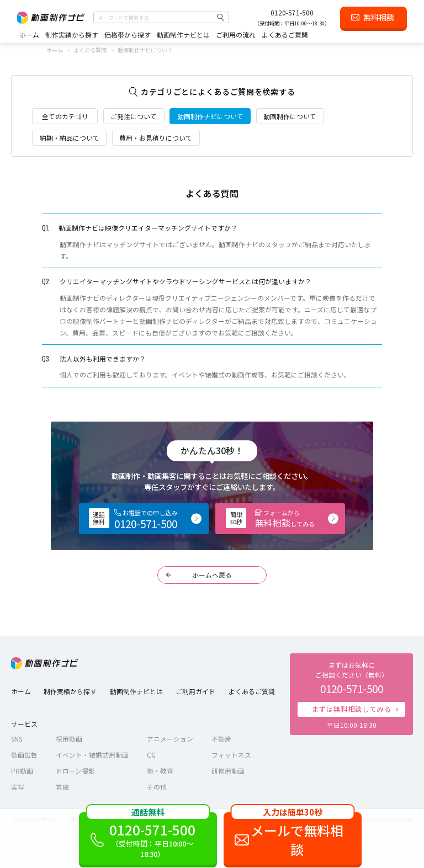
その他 (157, 787)
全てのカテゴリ (65, 116)
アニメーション (170, 739)
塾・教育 (160, 771)
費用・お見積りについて (156, 138)
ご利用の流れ (236, 34)
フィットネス (231, 755)
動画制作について (290, 116)
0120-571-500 (292, 12)
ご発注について (134, 116)
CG (151, 755)
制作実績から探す (72, 34)
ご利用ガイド (195, 691)
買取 (62, 787)
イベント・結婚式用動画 (92, 755)
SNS (17, 739)
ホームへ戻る (212, 575)
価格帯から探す (128, 34)
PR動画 (22, 771)
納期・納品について (70, 138)
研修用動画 (228, 771)
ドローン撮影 (75, 771)
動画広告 (24, 755)
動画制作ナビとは (183, 34)
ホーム (29, 34)
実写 (18, 787)
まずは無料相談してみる (351, 709)
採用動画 (69, 739)
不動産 (221, 739)
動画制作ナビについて (210, 116)
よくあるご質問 (285, 34)
